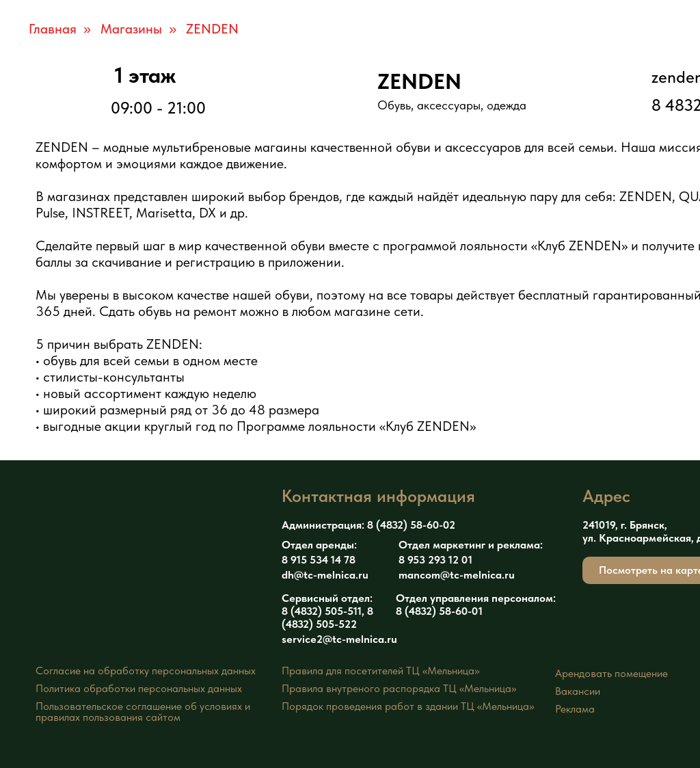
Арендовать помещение (611, 673)
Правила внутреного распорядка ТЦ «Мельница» (399, 688)
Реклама (575, 709)
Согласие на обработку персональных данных (146, 671)
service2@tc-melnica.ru (339, 639)
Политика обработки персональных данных (139, 688)
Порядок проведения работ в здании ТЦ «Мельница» (408, 706)
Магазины (131, 29)
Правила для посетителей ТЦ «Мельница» (380, 671)
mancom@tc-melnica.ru (457, 575)
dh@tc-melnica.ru (325, 575)
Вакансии (578, 691)
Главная (53, 29)
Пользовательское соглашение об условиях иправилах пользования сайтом (143, 712)
